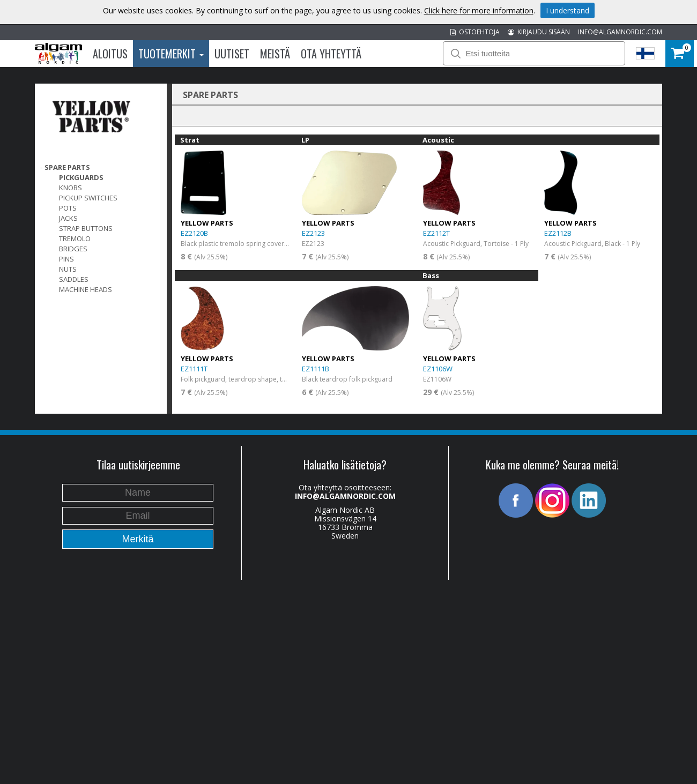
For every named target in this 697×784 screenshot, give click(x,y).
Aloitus (110, 54)
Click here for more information (479, 10)
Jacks (68, 218)
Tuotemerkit (171, 54)
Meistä (275, 54)
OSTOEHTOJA (475, 32)
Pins (66, 259)
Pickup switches (88, 198)
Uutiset (232, 54)
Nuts (68, 269)
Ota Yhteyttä (331, 54)
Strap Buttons (86, 228)
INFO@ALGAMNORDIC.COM (620, 32)
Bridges (73, 249)
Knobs (71, 188)
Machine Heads (86, 289)
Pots (68, 208)
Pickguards (81, 177)
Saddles (74, 279)
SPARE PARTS (67, 167)
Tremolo (75, 238)
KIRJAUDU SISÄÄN (539, 32)
